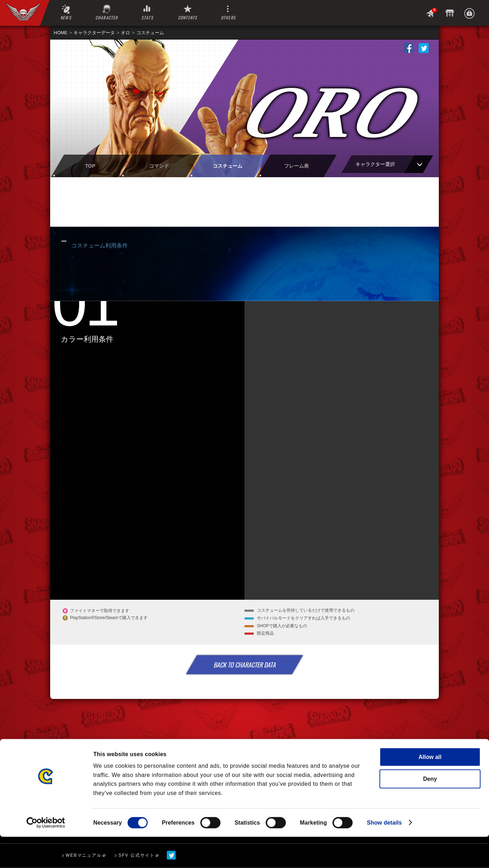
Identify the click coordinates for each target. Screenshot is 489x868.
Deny (430, 810)
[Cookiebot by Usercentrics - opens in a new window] (46, 854)
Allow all (430, 788)
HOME (61, 33)
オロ (125, 33)
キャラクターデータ (94, 33)
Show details (384, 854)
